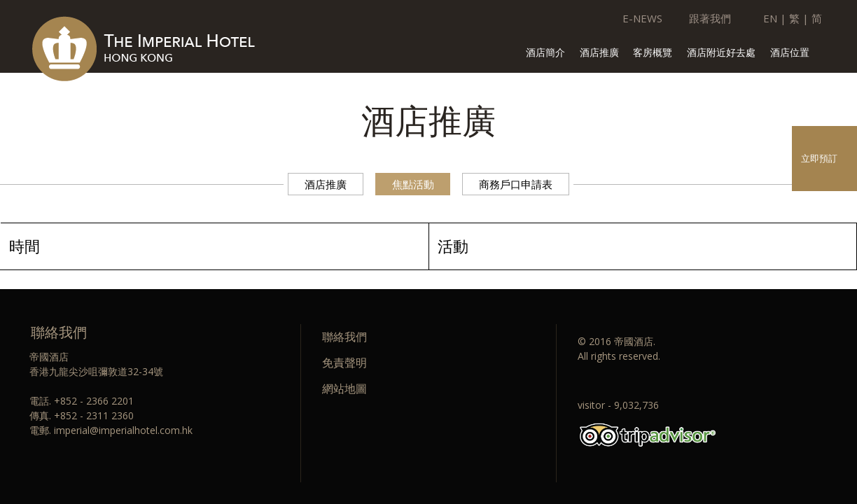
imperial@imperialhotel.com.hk (123, 430)
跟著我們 (710, 18)
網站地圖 (344, 388)
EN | (775, 18)
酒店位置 (790, 53)
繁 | (799, 18)
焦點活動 (413, 184)
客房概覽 (653, 53)
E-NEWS (642, 18)
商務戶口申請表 (516, 184)
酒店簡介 (545, 53)
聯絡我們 (344, 337)
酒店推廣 (599, 53)
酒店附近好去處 (721, 53)
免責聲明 (344, 363)
